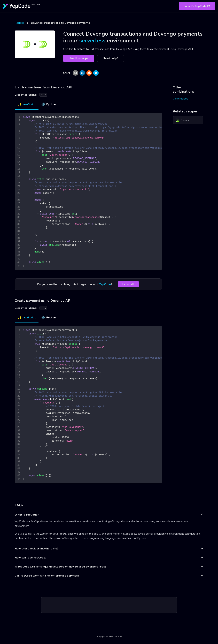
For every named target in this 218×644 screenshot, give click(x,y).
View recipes (180, 99)
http (43, 95)
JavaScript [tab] (27, 104)
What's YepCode (197, 6)
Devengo (183, 120)
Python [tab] (48, 104)
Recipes (19, 23)
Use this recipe (79, 58)
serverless (92, 41)
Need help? (110, 58)
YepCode (105, 284)
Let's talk (128, 284)
